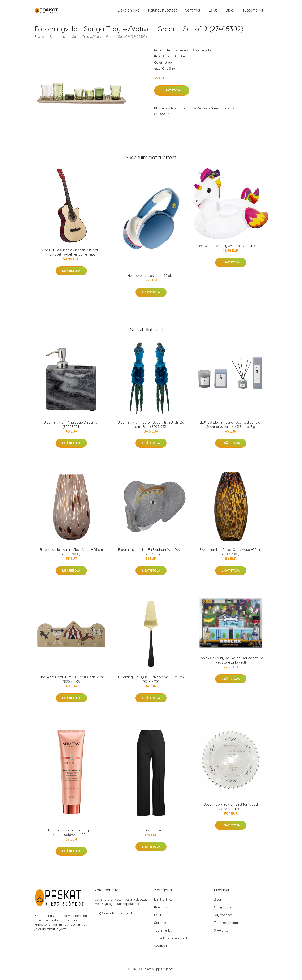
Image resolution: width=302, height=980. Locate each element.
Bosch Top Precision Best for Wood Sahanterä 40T (231, 810)
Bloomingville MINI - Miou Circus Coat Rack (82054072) (71, 683)
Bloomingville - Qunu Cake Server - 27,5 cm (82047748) (151, 683)
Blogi (230, 12)
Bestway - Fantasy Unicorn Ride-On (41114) (231, 250)
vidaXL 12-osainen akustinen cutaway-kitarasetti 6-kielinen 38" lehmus (71, 256)
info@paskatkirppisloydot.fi (115, 917)
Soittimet (193, 12)
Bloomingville (202, 54)
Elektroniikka (129, 12)
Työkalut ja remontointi (171, 942)
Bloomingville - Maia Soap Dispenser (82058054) (71, 428)
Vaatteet (161, 950)
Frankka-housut (151, 834)
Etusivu (40, 40)
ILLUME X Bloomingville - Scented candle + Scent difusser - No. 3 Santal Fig (231, 428)
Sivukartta (221, 934)
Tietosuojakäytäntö (228, 926)
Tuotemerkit (253, 12)
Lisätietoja (172, 94)
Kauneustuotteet (162, 12)
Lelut (213, 12)
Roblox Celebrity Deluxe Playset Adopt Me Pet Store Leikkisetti (231, 664)
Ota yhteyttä (223, 911)
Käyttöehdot (223, 919)
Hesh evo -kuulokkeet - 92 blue (151, 279)
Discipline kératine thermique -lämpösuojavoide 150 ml (71, 836)
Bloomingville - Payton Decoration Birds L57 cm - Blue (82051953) (151, 428)
